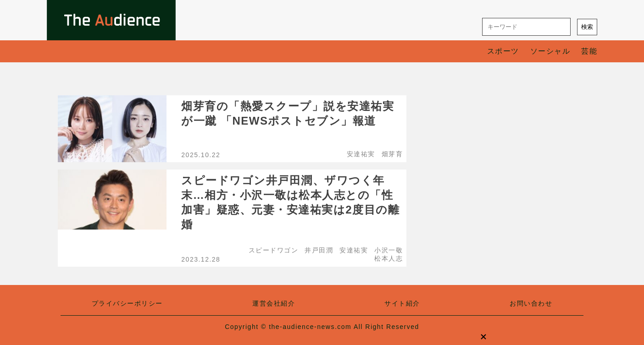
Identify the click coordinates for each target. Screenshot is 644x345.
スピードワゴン (274, 250)
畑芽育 (392, 154)
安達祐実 (361, 154)
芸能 (589, 51)
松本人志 (389, 258)
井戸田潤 (319, 250)
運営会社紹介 (274, 303)
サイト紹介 (402, 303)
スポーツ (503, 51)
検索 (587, 27)
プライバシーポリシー (127, 303)
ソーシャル (550, 51)
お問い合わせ (531, 303)
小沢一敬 (389, 250)
